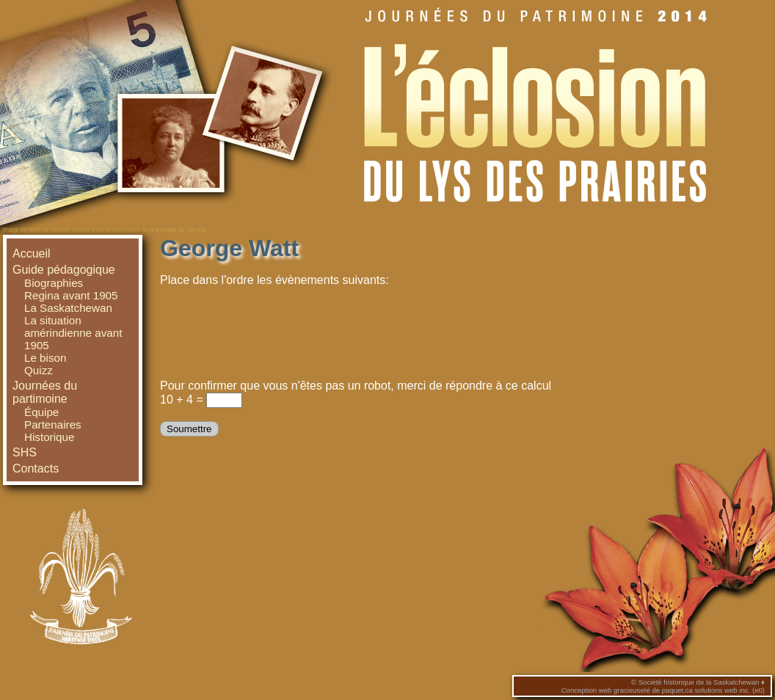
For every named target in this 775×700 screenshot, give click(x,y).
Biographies (54, 283)
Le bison (45, 358)
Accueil (32, 254)
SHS (25, 452)
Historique (49, 437)
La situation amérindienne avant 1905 (73, 333)
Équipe (41, 412)
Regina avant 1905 (71, 295)
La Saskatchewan (68, 308)
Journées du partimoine (45, 392)
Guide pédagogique (64, 270)
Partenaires (53, 424)
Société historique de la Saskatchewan (699, 682)
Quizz (39, 370)
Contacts (36, 469)
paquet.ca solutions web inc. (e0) (713, 690)
